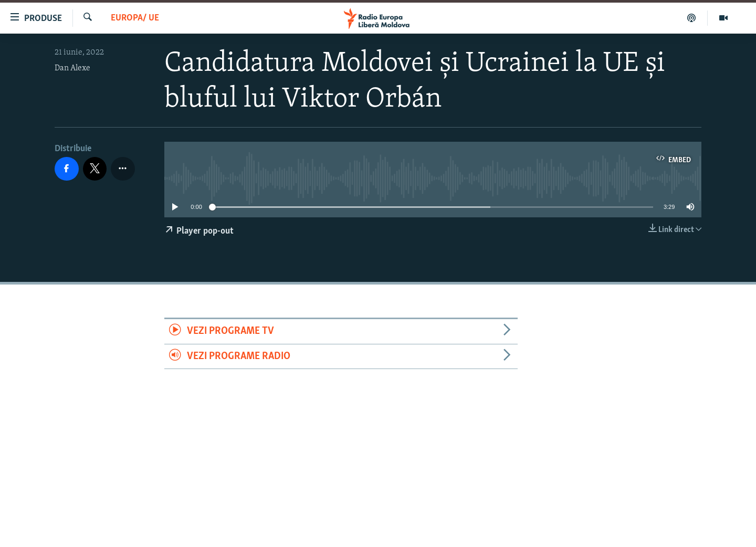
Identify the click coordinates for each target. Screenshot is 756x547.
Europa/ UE (135, 18)
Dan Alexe (72, 68)
